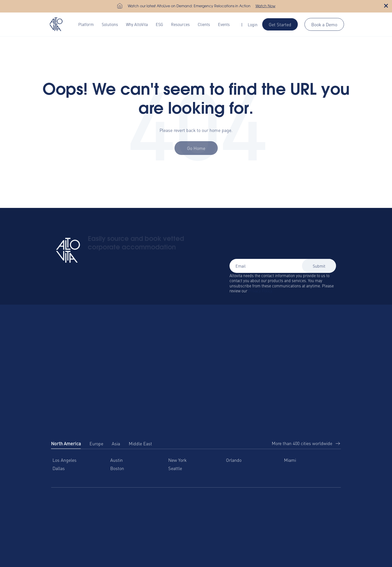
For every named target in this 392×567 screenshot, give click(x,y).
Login (253, 24)
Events (224, 24)
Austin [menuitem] (116, 460)
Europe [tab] (96, 443)
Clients (204, 24)
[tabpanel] (196, 468)
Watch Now (265, 6)
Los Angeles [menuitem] (64, 460)
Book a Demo (324, 24)
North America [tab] (66, 443)
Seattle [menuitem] (175, 468)
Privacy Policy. (261, 291)
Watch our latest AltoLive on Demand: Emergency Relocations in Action (189, 6)
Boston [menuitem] (117, 468)
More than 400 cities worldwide (302, 443)
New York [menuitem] (177, 460)
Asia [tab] (116, 443)
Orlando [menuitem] (234, 460)
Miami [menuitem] (290, 460)
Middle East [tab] (140, 443)
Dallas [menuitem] (59, 468)
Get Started (280, 24)
